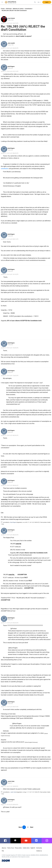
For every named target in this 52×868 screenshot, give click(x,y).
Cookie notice (26, 848)
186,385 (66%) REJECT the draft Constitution (14, 11)
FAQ (3, 851)
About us (4, 848)
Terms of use (11, 848)
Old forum (9, 9)
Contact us (39, 851)
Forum (3, 9)
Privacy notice (18, 848)
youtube (26, 841)
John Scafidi (11, 43)
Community (39, 848)
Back (20, 827)
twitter (16, 841)
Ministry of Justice (18, 9)
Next (32, 827)
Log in (47, 2)
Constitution (28, 9)
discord (36, 841)
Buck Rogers (11, 66)
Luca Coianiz (11, 18)
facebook (6, 841)
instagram (48, 841)
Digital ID (33, 848)
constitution (5, 169)
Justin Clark (11, 781)
